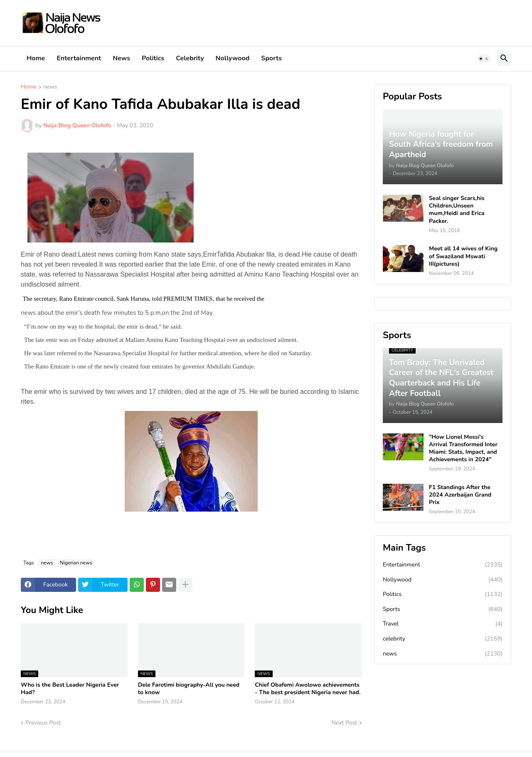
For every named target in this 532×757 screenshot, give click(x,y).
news (50, 87)
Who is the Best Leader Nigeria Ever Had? (70, 689)
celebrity (443, 639)
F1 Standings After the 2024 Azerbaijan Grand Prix (460, 495)
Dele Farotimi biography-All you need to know (189, 689)
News (121, 58)
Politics (153, 58)
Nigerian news (76, 563)
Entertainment (79, 58)
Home (36, 58)
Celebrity (190, 58)
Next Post (344, 723)
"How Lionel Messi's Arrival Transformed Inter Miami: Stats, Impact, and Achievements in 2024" (463, 449)
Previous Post (43, 723)
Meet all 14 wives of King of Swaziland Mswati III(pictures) (463, 256)
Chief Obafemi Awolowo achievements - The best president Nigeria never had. (308, 689)
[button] (484, 59)
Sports (271, 58)
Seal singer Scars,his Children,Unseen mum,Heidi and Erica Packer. (457, 210)
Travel (443, 624)
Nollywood (233, 58)
